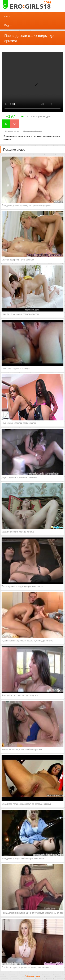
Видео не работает (32, 131)
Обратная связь (32, 976)
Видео (8, 25)
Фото (7, 16)
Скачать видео (12, 131)
